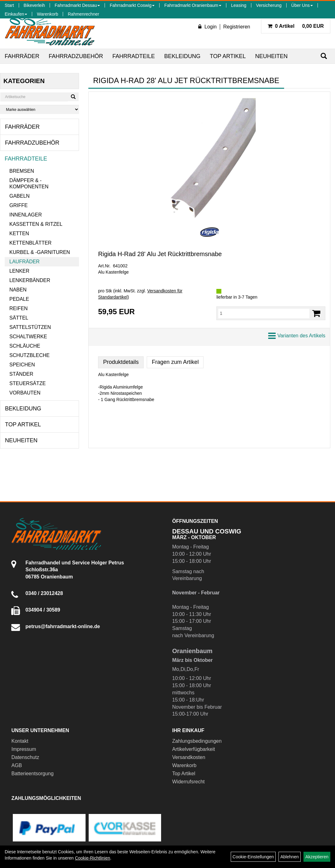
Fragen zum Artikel (175, 362)
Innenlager (26, 215)
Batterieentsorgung (32, 774)
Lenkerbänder (30, 280)
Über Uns (302, 5)
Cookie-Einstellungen (253, 857)
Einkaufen (16, 14)
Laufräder (25, 262)
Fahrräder (22, 56)
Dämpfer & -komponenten (29, 184)
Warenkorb (47, 14)
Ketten (19, 233)
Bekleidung (182, 56)
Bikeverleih (34, 5)
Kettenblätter (30, 243)
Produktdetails (121, 362)
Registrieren (237, 27)
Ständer (21, 374)
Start (9, 5)
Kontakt (20, 741)
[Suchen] (324, 56)
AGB (17, 765)
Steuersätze (27, 383)
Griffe (19, 205)
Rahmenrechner (83, 14)
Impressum (24, 749)
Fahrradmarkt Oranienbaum (193, 5)
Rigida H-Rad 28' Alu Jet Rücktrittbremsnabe (160, 254)
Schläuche (25, 346)
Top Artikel (228, 56)
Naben (18, 290)
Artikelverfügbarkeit (194, 749)
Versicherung (269, 5)
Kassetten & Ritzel (36, 224)
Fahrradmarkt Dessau (77, 5)
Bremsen (22, 171)
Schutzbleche (30, 355)
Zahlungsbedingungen (197, 741)
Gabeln (20, 196)
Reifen (19, 308)
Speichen (22, 365)
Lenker (19, 271)
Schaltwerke (28, 337)
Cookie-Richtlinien (93, 858)
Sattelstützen (30, 327)
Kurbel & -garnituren (40, 252)
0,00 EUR (296, 26)
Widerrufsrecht (189, 782)
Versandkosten (189, 757)
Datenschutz (25, 757)
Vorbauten (25, 393)
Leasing (239, 5)
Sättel (19, 318)
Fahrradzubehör (76, 56)
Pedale (19, 299)
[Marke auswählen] (39, 109)
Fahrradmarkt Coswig (132, 5)
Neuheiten (271, 56)
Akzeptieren (317, 857)
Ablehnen (290, 857)
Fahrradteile (134, 56)
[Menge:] (264, 313)
